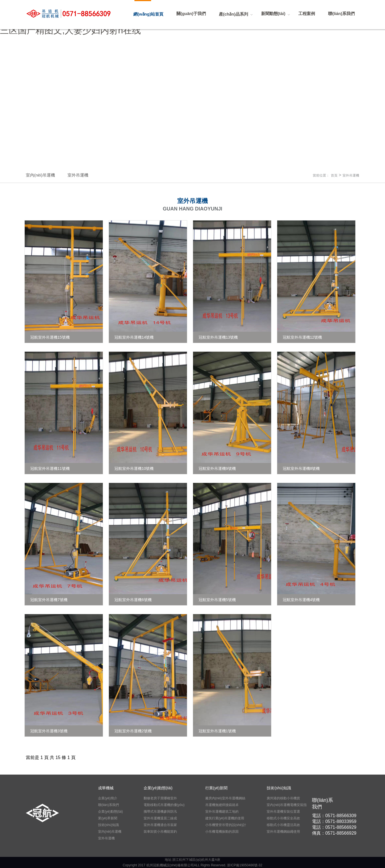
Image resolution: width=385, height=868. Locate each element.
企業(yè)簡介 (108, 798)
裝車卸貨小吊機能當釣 (160, 832)
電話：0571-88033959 (334, 821)
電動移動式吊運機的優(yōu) (164, 805)
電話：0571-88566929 (334, 827)
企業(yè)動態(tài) (110, 812)
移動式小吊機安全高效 (283, 818)
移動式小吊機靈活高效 (283, 825)
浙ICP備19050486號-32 (245, 865)
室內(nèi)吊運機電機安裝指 (287, 805)
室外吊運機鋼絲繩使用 (283, 832)
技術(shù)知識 (108, 825)
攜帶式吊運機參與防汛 (160, 812)
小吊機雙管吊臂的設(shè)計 (226, 825)
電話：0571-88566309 (334, 816)
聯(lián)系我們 (108, 805)
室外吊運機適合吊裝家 (160, 825)
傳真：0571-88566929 (334, 833)
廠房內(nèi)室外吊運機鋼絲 (225, 798)
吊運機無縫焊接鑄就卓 (222, 805)
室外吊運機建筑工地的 (222, 812)
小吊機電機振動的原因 (222, 832)
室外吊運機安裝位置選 (283, 812)
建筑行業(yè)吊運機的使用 (225, 818)
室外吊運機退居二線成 (160, 818)
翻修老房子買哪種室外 (160, 798)
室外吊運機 (351, 175)
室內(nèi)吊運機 (110, 832)
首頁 (334, 175)
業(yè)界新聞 (108, 818)
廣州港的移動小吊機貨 (283, 798)
